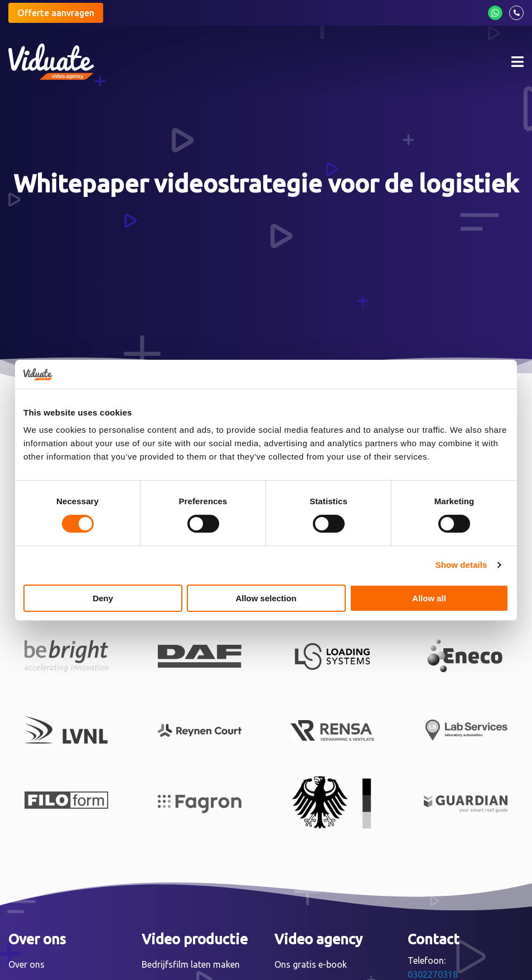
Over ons (26, 964)
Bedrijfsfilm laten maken (191, 964)
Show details (461, 565)
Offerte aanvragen (56, 13)
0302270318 (433, 974)
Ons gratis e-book (311, 964)
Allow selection (266, 598)
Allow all (429, 598)
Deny (103, 598)
